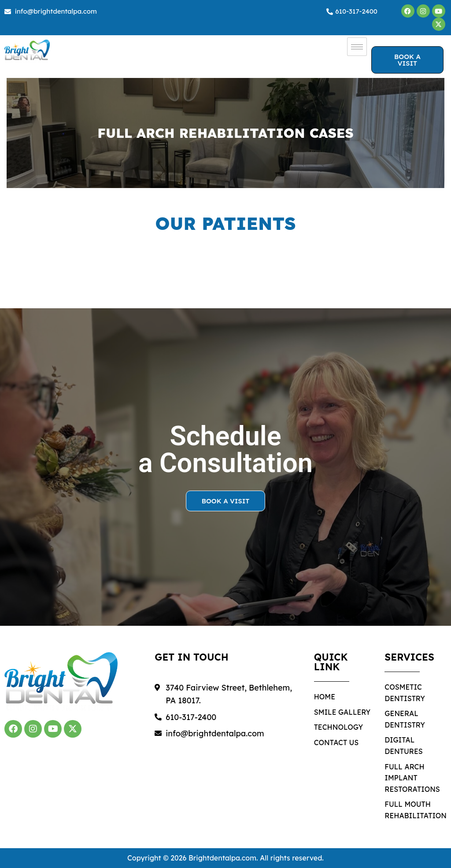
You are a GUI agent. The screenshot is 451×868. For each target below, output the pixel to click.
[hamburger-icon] (357, 47)
